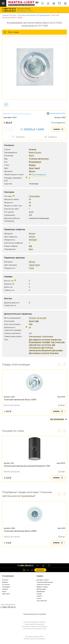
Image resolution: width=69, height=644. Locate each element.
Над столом (56, 342)
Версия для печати (56, 113)
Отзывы (39, 594)
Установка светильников (45, 582)
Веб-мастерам (41, 589)
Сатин (31, 268)
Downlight (46, 342)
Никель (32, 237)
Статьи (39, 598)
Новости (39, 596)
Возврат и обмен (42, 587)
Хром (31, 168)
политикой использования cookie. (35, 629)
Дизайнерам (41, 591)
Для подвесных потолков (39, 340)
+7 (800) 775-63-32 (9, 9)
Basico (32, 156)
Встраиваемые (44, 15)
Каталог (13, 15)
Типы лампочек (42, 601)
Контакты (5, 580)
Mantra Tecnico (12, 113)
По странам (6, 584)
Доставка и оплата (43, 580)
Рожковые (54, 353)
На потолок (47, 345)
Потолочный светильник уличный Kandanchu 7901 (27, 466)
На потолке (42, 318)
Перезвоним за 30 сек (25, 11)
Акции (4, 591)
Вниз (31, 249)
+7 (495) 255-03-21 (9, 11)
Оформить (40, 570)
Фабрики (5, 582)
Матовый (33, 240)
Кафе (37, 321)
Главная (5, 15)
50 (30, 202)
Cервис (40, 576)
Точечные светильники (27, 15)
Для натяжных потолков (39, 353)
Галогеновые (34, 196)
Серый (37, 168)
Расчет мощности (39, 174)
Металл (32, 171)
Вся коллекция (59, 419)
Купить (58, 129)
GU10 (31, 212)
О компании (8, 576)
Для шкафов (58, 350)
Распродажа (6, 587)
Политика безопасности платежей (34, 614)
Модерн (32, 165)
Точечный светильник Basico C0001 (20, 400)
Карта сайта (6, 594)
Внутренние (47, 350)
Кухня (31, 321)
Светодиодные (35, 336)
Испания (26, 114)
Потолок (33, 318)
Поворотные (56, 340)
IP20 (31, 324)
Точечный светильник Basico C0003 (20, 531)
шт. (26, 570)
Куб (30, 246)
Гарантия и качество (43, 584)
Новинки (5, 589)
